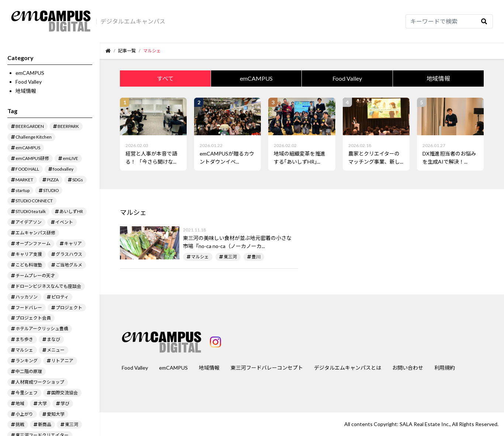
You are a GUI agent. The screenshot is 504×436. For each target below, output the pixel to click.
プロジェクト (69, 308)
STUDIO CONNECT (34, 201)
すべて (165, 78)
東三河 (72, 424)
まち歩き (24, 339)
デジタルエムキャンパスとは (348, 368)
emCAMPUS (30, 73)
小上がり (24, 414)
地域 (20, 403)
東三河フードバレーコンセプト (267, 368)
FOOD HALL (27, 169)
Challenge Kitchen (34, 137)
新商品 (45, 424)
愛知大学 (56, 414)
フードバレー (29, 308)
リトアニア (62, 361)
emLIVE (70, 158)
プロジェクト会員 (33, 318)
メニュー (56, 350)
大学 (42, 403)
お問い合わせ (408, 368)
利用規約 (445, 368)
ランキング (27, 361)
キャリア (73, 243)
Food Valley (29, 82)
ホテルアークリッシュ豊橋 (42, 329)
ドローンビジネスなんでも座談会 (48, 286)
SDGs (78, 180)
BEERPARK (68, 126)
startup (23, 190)
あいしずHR (71, 211)
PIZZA (53, 180)
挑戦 (20, 424)
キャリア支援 (29, 254)
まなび (53, 339)
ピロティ (60, 297)
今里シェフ (27, 393)
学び (65, 403)
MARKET (24, 180)
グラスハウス (69, 254)
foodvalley (63, 169)
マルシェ (24, 350)
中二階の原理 (29, 371)
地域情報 (26, 91)
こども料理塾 (29, 265)
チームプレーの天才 (35, 275)
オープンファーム (33, 243)
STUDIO (51, 190)
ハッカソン (27, 297)
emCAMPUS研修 (32, 158)
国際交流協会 (65, 393)
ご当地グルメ (69, 265)
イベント (64, 222)
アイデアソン (29, 222)
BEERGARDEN (30, 126)
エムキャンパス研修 (35, 233)
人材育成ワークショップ (40, 382)
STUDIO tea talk (31, 211)
